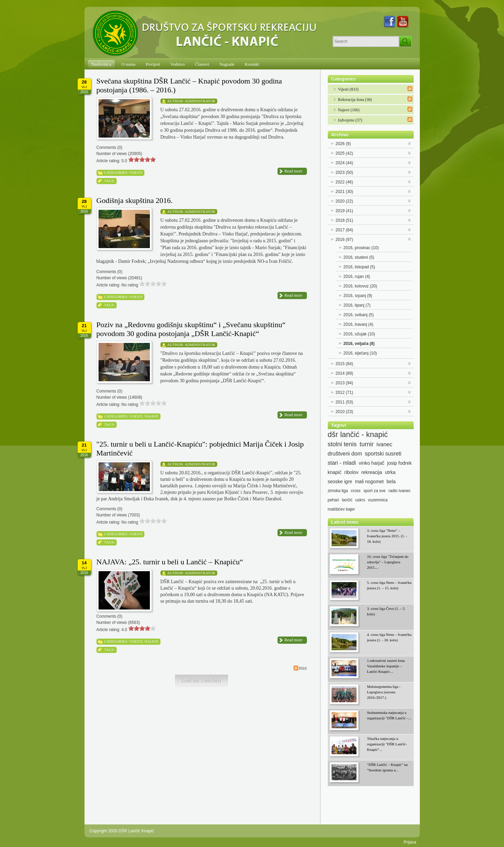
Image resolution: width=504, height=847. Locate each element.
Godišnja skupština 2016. (135, 200)
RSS (300, 668)
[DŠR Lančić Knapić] (207, 34)
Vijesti (136, 172)
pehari (333, 500)
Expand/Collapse (410, 143)
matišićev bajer (341, 509)
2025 (344, 153)
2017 (344, 230)
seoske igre (340, 482)
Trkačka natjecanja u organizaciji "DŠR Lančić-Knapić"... (387, 744)
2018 (344, 220)
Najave (151, 416)
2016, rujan (357, 277)
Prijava (410, 842)
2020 (344, 201)
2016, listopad (359, 267)
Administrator (200, 101)
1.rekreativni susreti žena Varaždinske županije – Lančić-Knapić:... (386, 666)
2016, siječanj (360, 353)
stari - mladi (342, 463)
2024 (344, 163)
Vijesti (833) (348, 89)
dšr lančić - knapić (358, 435)
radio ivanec (399, 491)
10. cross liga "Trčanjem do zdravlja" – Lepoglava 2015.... (388, 562)
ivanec (384, 444)
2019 (344, 211)
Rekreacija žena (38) (355, 100)
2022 (344, 182)
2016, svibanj (359, 315)
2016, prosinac (361, 248)
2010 (344, 412)
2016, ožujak (359, 334)
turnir (367, 444)
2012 (344, 393)
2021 (344, 192)
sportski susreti (383, 454)
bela (391, 482)
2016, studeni (359, 257)
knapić (335, 472)
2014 (344, 373)
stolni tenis (342, 444)
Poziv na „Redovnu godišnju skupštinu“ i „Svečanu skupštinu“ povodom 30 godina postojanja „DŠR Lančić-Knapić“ (191, 329)
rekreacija (372, 472)
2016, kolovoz (360, 286)
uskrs (360, 500)
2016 (344, 240)
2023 (344, 172)
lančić (347, 500)
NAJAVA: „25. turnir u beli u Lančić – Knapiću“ (170, 562)
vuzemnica (378, 500)
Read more (293, 171)
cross (356, 491)
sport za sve (374, 491)
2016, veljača (359, 344)
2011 (344, 402)
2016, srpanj (358, 296)
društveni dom (345, 454)
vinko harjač (372, 463)
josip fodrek (400, 463)
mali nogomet (369, 482)
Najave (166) (349, 110)
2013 (344, 383)
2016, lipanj (357, 305)
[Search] (366, 41)
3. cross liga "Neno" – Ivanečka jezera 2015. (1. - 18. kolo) (387, 536)
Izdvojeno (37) (350, 120)
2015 (344, 364)
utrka (390, 472)
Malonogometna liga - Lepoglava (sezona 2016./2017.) (384, 692)
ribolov (351, 472)
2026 (343, 144)
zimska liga (338, 491)
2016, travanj (358, 324)
